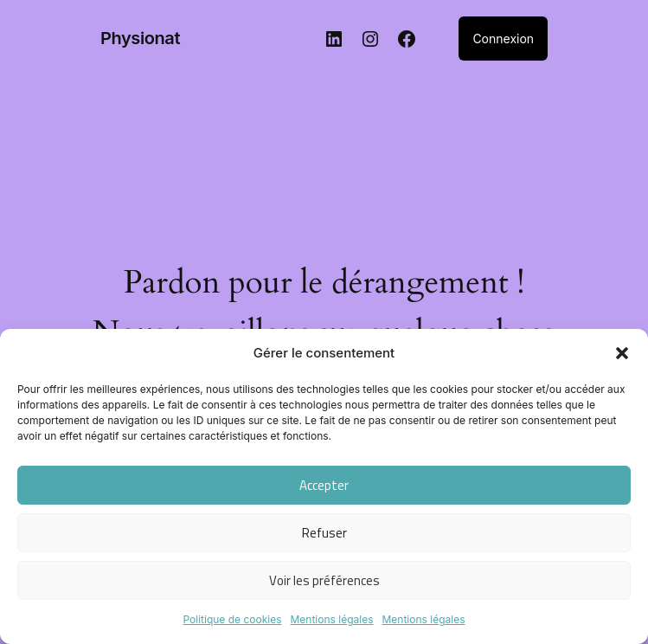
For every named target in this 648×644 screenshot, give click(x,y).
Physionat (140, 38)
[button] (622, 353)
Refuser (324, 533)
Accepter (324, 485)
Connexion (503, 39)
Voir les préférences (324, 580)
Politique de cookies (232, 619)
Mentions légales (332, 619)
